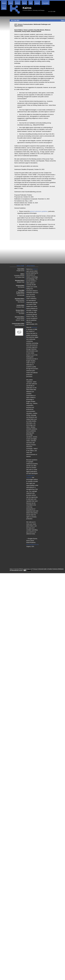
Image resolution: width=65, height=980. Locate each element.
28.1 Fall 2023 (15, 20)
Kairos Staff (20, 266)
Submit (18, 3)
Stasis (4, 8)
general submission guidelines (39, 211)
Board (24, 3)
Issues (4, 3)
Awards (37, 3)
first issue (34, 327)
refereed (35, 269)
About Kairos (31, 266)
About (11, 3)
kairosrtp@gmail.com (32, 544)
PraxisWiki (46, 3)
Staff (31, 3)
